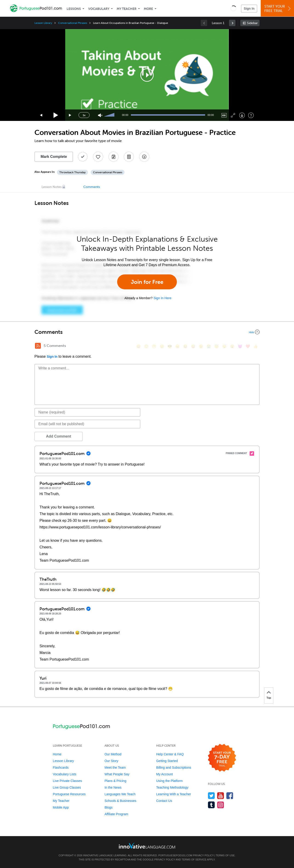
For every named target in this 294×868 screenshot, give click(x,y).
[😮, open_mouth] (232, 346)
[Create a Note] (113, 157)
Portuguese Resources (69, 794)
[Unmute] (100, 115)
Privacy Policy (203, 855)
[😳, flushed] (146, 346)
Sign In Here (162, 298)
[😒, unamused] (162, 346)
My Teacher (127, 9)
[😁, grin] (154, 346)
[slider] (110, 115)
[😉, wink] (201, 346)
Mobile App (61, 807)
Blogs (109, 807)
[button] (233, 8)
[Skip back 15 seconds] (41, 115)
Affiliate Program (116, 814)
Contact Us (164, 801)
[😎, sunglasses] (170, 346)
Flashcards (61, 768)
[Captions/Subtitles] (224, 115)
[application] (147, 75)
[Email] (87, 424)
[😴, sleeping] (224, 346)
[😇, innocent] (217, 346)
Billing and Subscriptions (174, 768)
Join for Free (147, 282)
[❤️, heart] (248, 346)
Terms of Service (194, 860)
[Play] (56, 115)
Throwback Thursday (72, 172)
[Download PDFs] (129, 157)
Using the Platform (169, 781)
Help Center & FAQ (170, 754)
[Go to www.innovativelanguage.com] (147, 846)
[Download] (242, 115)
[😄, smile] (139, 346)
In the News (113, 787)
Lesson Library (43, 23)
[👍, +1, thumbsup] (256, 346)
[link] (232, 23)
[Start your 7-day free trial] (222, 758)
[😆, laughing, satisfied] (185, 346)
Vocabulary (99, 9)
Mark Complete (54, 157)
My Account (164, 774)
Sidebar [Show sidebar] (252, 23)
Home (57, 754)
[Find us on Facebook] (230, 796)
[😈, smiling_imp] (240, 346)
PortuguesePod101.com (175, 855)
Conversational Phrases (73, 23)
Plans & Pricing (115, 781)
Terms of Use (225, 855)
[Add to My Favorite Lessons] (98, 157)
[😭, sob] (209, 346)
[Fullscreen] (233, 115)
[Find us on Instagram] (221, 805)
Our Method (113, 754)
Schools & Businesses (120, 801)
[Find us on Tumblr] (211, 805)
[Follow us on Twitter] (211, 796)
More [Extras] (148, 9)
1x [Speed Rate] (84, 115)
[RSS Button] (38, 346)
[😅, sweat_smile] (193, 346)
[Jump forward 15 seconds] (70, 115)
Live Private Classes (67, 781)
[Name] (87, 412)
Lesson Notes (52, 187)
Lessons (74, 9)
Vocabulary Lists (65, 774)
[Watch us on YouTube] (221, 796)
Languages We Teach (120, 794)
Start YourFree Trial (278, 9)
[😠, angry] (178, 346)
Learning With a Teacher (174, 794)
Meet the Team (115, 768)
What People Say (117, 774)
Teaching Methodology (172, 787)
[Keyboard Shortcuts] (251, 115)
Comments (92, 187)
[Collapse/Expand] (147, 332)
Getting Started (167, 761)
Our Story (111, 761)
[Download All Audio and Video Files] (144, 157)
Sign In (249, 8)
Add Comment (58, 436)
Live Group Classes (67, 787)
